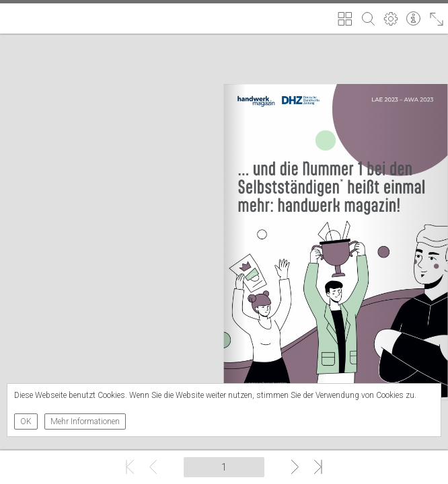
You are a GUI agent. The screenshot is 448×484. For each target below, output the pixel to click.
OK (26, 421)
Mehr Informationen (85, 421)
